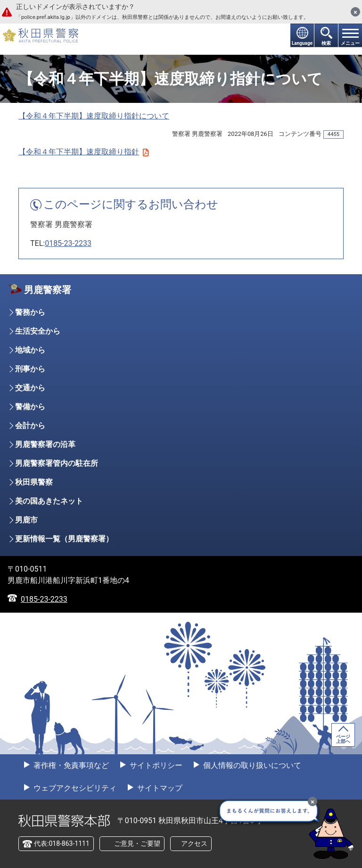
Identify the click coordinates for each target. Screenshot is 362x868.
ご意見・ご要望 (137, 843)
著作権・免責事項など (70, 765)
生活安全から (38, 331)
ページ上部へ (343, 739)
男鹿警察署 (48, 290)
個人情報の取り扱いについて (251, 765)
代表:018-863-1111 (62, 843)
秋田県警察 (34, 482)
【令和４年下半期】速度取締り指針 (83, 152)
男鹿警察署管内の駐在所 (57, 463)
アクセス (194, 843)
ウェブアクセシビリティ (74, 788)
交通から (30, 388)
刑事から (30, 369)
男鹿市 (26, 520)
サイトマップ (159, 788)
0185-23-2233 (68, 243)
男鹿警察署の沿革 (45, 444)
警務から (30, 312)
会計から (30, 426)
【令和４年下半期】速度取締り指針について (94, 116)
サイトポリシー (155, 765)
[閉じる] (355, 12)
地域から (30, 350)
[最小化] (313, 801)
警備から (30, 407)
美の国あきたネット (49, 501)
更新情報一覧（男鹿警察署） (64, 539)
